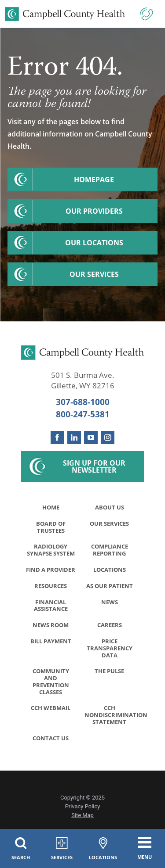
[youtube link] (91, 438)
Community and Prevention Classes (51, 683)
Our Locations (94, 243)
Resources (51, 586)
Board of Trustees (51, 527)
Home (51, 507)
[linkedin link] (74, 438)
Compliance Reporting (110, 550)
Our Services (94, 274)
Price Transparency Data (110, 649)
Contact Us (51, 740)
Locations (110, 570)
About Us (110, 507)
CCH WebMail (51, 710)
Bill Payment (51, 642)
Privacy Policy (83, 808)
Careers (110, 626)
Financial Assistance (51, 606)
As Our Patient (110, 586)
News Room (51, 626)
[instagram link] (108, 438)
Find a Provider (51, 570)
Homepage (94, 179)
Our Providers (94, 211)
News (110, 603)
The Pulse (109, 673)
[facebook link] (57, 438)
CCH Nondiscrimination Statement (112, 717)
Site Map (82, 817)
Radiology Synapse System (51, 550)
